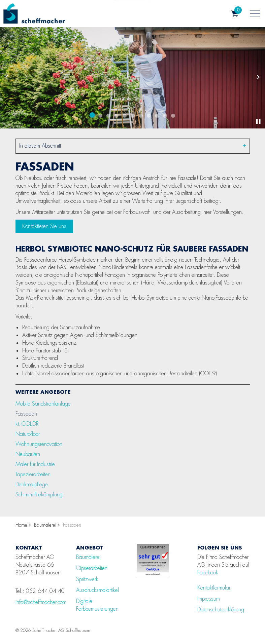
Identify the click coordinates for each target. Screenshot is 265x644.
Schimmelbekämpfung (39, 495)
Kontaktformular (214, 588)
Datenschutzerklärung (221, 610)
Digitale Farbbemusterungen (97, 605)
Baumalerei (88, 557)
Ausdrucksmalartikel (97, 590)
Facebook (208, 573)
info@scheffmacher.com (41, 602)
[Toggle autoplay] (258, 122)
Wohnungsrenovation (39, 444)
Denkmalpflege (32, 484)
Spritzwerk (87, 579)
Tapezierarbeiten (33, 474)
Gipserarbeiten (92, 568)
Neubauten (28, 454)
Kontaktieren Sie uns (44, 226)
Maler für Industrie (35, 464)
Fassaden (26, 414)
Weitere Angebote (43, 392)
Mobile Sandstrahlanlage (43, 404)
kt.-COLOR (27, 424)
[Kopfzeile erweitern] (255, 13)
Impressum (209, 599)
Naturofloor (28, 434)
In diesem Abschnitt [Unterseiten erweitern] (133, 146)
